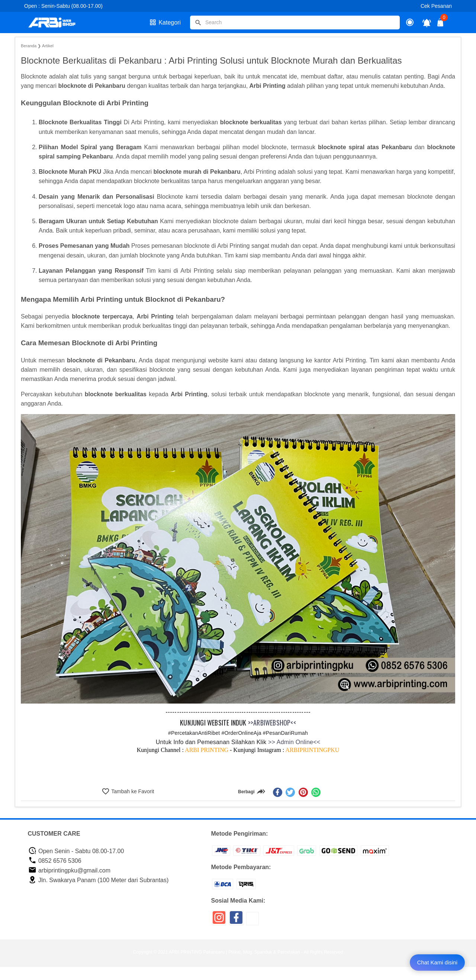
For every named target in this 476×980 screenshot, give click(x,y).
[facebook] (278, 792)
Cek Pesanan (436, 6)
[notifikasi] (427, 23)
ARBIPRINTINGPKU (312, 750)
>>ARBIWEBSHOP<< (272, 723)
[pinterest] (303, 792)
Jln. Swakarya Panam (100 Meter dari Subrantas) (99, 880)
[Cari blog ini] (295, 23)
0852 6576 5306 (55, 861)
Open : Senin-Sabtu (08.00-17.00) (63, 6)
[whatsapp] (316, 792)
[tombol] (198, 23)
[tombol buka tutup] (441, 24)
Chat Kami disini (437, 962)
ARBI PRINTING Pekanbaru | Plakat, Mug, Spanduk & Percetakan (234, 952)
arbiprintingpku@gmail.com (70, 870)
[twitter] (290, 792)
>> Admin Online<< (293, 742)
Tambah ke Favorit (132, 791)
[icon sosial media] (219, 920)
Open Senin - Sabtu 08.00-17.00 (76, 851)
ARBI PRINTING (207, 750)
